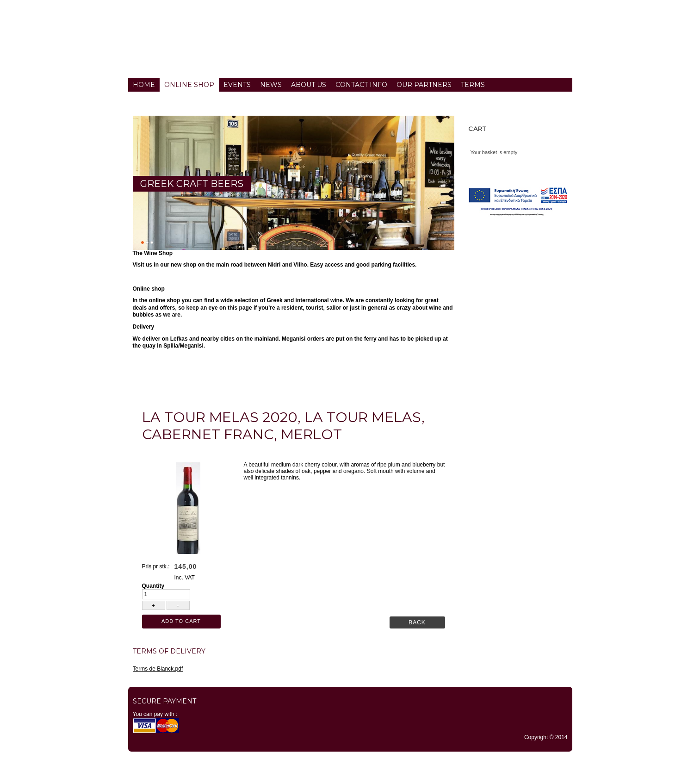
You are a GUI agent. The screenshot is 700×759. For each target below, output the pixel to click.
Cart (477, 129)
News (271, 85)
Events (237, 85)
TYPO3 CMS (350, 756)
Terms (473, 85)
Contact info (361, 85)
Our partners (424, 85)
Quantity (153, 586)
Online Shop (189, 85)
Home (144, 85)
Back (417, 622)
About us (309, 85)
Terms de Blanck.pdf (158, 669)
